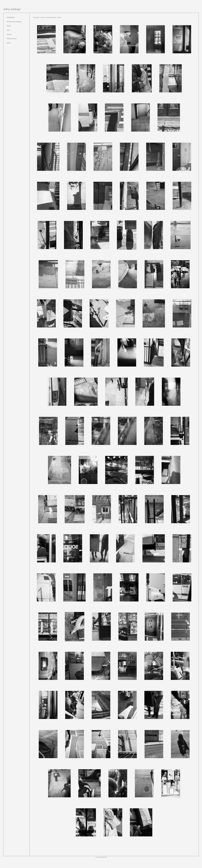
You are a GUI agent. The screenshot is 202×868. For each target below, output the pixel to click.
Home (9, 43)
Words (9, 26)
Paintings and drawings (14, 22)
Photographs (11, 17)
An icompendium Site (101, 857)
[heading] (12, 9)
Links (8, 30)
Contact (9, 34)
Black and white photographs (48, 17)
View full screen (12, 39)
